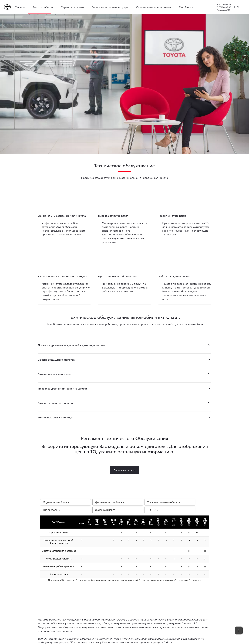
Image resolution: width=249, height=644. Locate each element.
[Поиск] (245, 7)
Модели (20, 7)
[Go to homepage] (8, 7)
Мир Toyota (186, 7)
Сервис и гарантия (73, 7)
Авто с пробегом (43, 7)
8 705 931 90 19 (224, 4)
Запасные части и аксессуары (110, 7)
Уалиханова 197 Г (224, 10)
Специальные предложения (154, 7)
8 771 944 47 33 (224, 7)
